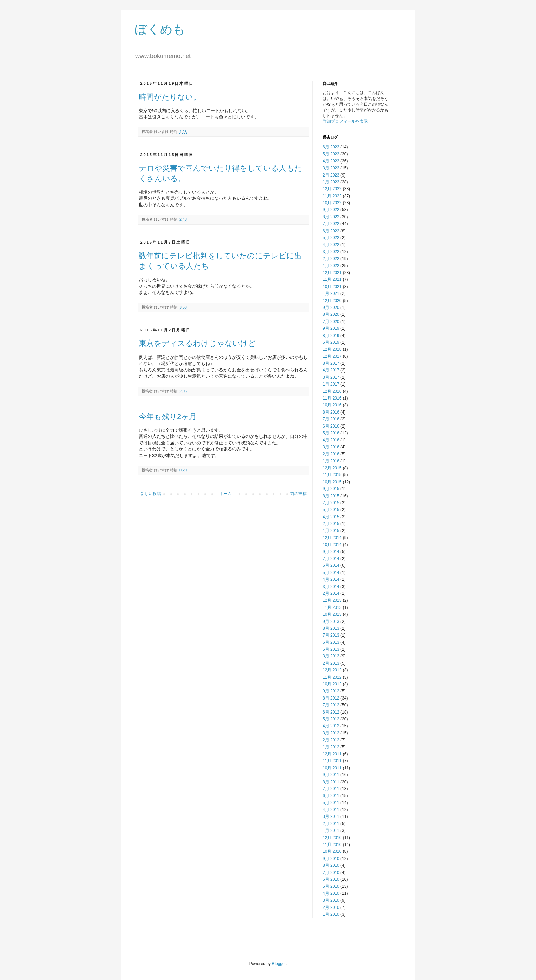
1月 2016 (331, 461)
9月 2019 (331, 328)
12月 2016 (332, 391)
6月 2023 (331, 147)
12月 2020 (332, 301)
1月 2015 (331, 531)
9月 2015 (331, 489)
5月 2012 (331, 719)
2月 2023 (331, 175)
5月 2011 (331, 803)
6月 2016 (331, 426)
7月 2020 (331, 322)
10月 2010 (332, 851)
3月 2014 (331, 587)
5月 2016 (331, 433)
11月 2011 (332, 761)
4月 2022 (331, 245)
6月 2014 (331, 565)
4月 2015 (331, 517)
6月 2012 (331, 712)
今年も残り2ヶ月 (168, 416)
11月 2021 (332, 279)
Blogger (279, 964)
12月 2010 (332, 838)
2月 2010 (331, 907)
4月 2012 (331, 726)
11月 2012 (332, 677)
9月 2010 (331, 859)
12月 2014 (332, 538)
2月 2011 (331, 824)
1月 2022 (331, 266)
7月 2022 (331, 224)
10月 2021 (332, 287)
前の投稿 (298, 494)
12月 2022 (332, 189)
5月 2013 (331, 649)
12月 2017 (332, 356)
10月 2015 (332, 482)
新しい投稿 (151, 494)
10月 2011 (332, 768)
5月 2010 (331, 886)
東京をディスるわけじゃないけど (197, 343)
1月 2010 (331, 914)
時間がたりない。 (170, 97)
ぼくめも (160, 29)
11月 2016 (332, 398)
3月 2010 (331, 900)
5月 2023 (331, 154)
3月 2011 (331, 816)
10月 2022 (332, 203)
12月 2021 (332, 273)
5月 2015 (331, 510)
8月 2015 (331, 496)
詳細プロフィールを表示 (345, 121)
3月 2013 (331, 656)
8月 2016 (331, 412)
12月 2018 (332, 349)
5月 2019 (331, 342)
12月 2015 (332, 468)
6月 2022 (331, 231)
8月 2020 (331, 314)
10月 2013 (332, 614)
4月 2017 (331, 370)
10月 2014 (332, 545)
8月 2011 (331, 782)
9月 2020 (331, 308)
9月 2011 (331, 775)
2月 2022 (331, 259)
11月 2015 (332, 475)
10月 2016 (332, 405)
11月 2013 (332, 607)
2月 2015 (331, 524)
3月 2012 (331, 733)
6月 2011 (331, 796)
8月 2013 (331, 628)
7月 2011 (331, 789)
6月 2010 (331, 879)
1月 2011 (331, 831)
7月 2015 (331, 503)
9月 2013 (331, 622)
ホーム (226, 494)
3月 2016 (331, 447)
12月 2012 (332, 670)
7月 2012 (331, 705)
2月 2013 (331, 663)
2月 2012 (331, 740)
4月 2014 (331, 579)
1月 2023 (331, 182)
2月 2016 (331, 454)
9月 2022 (331, 210)
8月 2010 (331, 865)
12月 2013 (332, 600)
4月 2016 (331, 440)
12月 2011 (332, 754)
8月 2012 (331, 698)
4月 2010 (331, 893)
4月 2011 (331, 810)
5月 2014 (331, 573)
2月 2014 (331, 593)
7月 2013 (331, 635)
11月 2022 (332, 196)
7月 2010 (331, 873)
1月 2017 (331, 384)
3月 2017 (331, 377)
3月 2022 (331, 252)
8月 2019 (331, 336)
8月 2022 (331, 217)
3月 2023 (331, 168)
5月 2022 (331, 238)
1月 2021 (331, 293)
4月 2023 (331, 161)
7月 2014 (331, 559)
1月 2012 (331, 747)
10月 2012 (332, 684)
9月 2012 (331, 691)
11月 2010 (332, 845)
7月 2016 (331, 419)
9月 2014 (331, 552)
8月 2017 (331, 363)
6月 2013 (331, 642)
